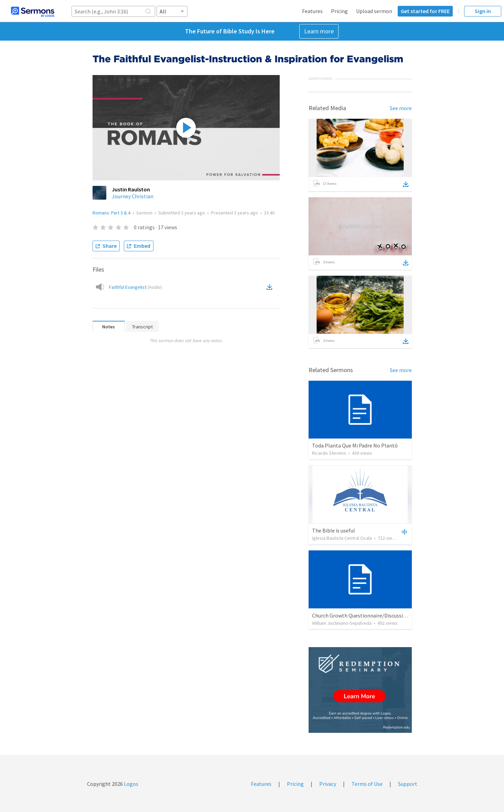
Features (312, 11)
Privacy (328, 784)
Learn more (319, 31)
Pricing (339, 11)
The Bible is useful (334, 530)
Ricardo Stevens (329, 453)
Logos (131, 784)
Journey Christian (133, 196)
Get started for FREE (425, 11)
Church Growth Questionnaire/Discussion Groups (369, 615)
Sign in (483, 11)
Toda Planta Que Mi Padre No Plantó (355, 445)
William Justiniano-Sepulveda (342, 623)
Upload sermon (374, 11)
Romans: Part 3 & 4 (111, 213)
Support (408, 784)
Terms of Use (367, 784)
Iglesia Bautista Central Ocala (342, 538)
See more (401, 108)
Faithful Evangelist (136, 287)
